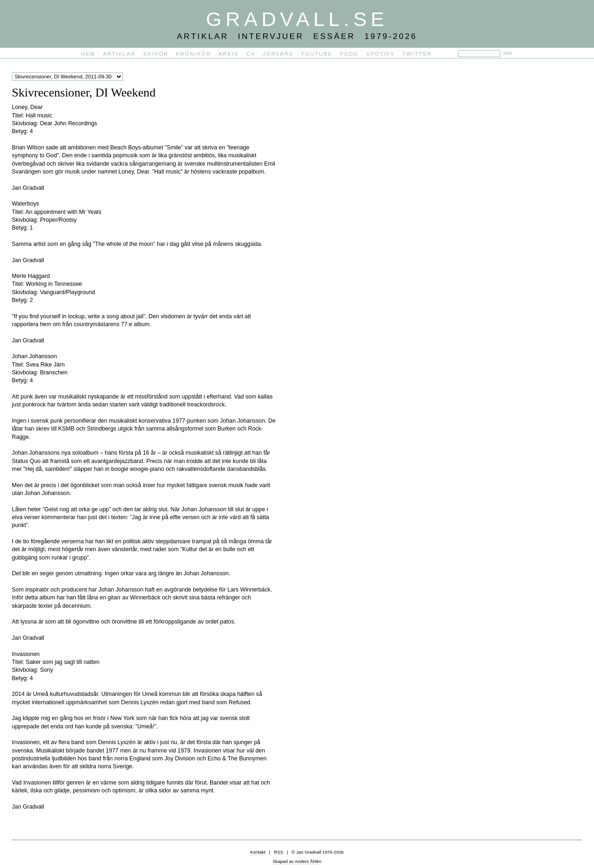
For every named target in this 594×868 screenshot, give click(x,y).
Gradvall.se (297, 19)
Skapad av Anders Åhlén (297, 861)
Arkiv (229, 54)
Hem (88, 54)
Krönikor (194, 54)
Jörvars (278, 54)
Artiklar (119, 54)
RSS (278, 852)
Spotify (381, 54)
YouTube (316, 54)
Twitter (417, 54)
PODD (349, 54)
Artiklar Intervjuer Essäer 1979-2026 (297, 36)
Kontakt (258, 852)
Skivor (156, 54)
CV (251, 54)
